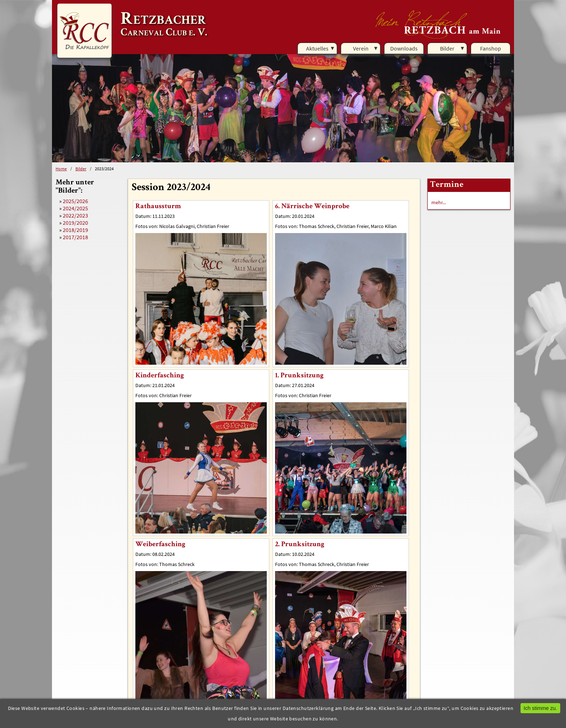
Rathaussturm (158, 207)
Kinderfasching (160, 376)
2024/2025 (75, 208)
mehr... (439, 202)
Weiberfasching (160, 545)
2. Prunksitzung (300, 545)
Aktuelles (317, 48)
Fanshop (491, 48)
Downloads (404, 48)
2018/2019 (75, 230)
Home (61, 169)
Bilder (447, 48)
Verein (361, 48)
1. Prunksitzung (299, 376)
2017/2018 (75, 237)
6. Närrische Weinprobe (312, 207)
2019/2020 (75, 223)
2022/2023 (75, 215)
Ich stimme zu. (541, 708)
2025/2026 (75, 201)
